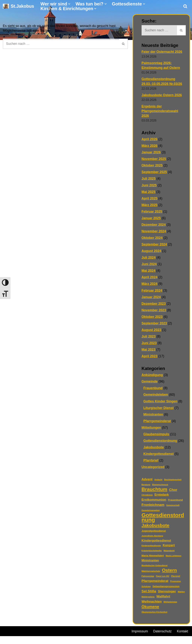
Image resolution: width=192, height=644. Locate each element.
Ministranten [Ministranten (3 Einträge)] (150, 563)
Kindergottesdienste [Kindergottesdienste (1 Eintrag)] (151, 547)
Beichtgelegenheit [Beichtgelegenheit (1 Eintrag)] (173, 481)
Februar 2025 (152, 212)
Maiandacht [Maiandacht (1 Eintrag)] (169, 552)
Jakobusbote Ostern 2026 (162, 95)
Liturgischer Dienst (159, 409)
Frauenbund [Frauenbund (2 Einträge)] (175, 502)
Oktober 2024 (152, 239)
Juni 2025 (149, 186)
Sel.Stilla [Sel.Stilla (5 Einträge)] (149, 593)
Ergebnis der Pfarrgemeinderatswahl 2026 (160, 111)
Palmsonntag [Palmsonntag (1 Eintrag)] (148, 578)
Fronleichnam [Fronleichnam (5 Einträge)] (153, 506)
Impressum (140, 633)
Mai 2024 (149, 272)
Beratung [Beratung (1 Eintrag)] (146, 486)
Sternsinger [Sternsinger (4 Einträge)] (167, 593)
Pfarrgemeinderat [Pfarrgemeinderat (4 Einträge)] (155, 583)
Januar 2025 (151, 219)
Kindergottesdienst (159, 455)
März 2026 (150, 146)
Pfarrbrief (151, 462)
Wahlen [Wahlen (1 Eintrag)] (181, 594)
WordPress (45, 633)
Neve (7, 633)
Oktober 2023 (152, 318)
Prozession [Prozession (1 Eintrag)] (176, 583)
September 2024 (154, 245)
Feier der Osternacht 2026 (162, 52)
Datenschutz (163, 633)
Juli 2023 (149, 338)
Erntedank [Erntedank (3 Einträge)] (162, 496)
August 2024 (152, 252)
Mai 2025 (149, 192)
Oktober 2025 (152, 166)
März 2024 (150, 285)
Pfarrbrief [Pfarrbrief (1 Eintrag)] (176, 578)
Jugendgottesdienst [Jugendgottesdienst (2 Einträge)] (154, 533)
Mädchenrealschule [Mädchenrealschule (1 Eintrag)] (151, 573)
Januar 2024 (151, 298)
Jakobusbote (154, 449)
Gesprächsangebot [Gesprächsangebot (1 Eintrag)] (151, 512)
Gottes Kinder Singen (161, 403)
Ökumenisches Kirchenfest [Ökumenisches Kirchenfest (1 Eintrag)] (154, 614)
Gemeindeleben (156, 396)
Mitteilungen (151, 429)
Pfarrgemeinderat (157, 422)
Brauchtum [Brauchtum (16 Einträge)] (154, 491)
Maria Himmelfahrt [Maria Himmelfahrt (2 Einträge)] (153, 557)
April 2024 (150, 278)
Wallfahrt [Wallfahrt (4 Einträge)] (163, 598)
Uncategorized (153, 468)
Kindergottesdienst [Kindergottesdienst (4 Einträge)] (156, 542)
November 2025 (154, 159)
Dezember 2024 (154, 225)
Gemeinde (150, 383)
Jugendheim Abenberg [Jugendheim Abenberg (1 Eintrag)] (152, 538)
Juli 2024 (149, 258)
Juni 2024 (149, 265)
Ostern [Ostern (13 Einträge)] (169, 572)
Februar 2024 (152, 291)
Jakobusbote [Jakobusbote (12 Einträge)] (155, 527)
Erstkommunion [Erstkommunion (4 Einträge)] (154, 501)
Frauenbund (153, 389)
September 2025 (154, 173)
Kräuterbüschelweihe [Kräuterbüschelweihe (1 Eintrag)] (152, 552)
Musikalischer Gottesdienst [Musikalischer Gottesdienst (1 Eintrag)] (155, 567)
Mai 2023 (149, 351)
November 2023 (154, 311)
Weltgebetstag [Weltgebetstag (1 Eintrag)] (170, 604)
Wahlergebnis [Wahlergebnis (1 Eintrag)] (148, 599)
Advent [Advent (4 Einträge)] (147, 481)
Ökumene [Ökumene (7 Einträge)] (150, 609)
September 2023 (154, 324)
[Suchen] (185, 6)
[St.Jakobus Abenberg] (18, 6)
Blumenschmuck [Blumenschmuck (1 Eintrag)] (160, 486)
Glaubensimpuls (157, 435)
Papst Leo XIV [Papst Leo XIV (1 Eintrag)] (163, 578)
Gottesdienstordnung (161, 442)
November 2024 (154, 232)
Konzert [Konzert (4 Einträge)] (169, 547)
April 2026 (150, 140)
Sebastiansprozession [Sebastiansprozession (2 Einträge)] (166, 588)
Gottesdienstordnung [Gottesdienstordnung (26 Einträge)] (163, 519)
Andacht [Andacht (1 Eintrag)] (158, 481)
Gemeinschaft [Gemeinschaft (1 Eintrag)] (173, 507)
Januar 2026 (151, 153)
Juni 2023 (149, 344)
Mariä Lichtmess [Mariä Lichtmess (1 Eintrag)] (174, 558)
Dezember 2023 (154, 305)
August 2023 (152, 331)
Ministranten (153, 416)
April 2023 (150, 357)
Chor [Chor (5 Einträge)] (173, 491)
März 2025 (150, 206)
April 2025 (150, 199)
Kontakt (137, 639)
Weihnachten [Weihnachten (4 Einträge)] (152, 603)
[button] (69, 4)
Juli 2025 (149, 179)
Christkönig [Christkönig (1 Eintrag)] (147, 497)
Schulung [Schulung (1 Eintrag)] (146, 588)
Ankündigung (152, 376)
